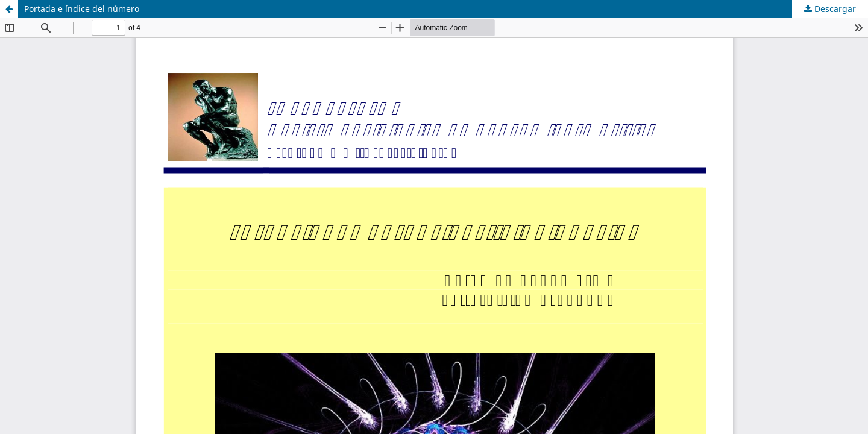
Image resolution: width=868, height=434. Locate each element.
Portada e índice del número (82, 9)
